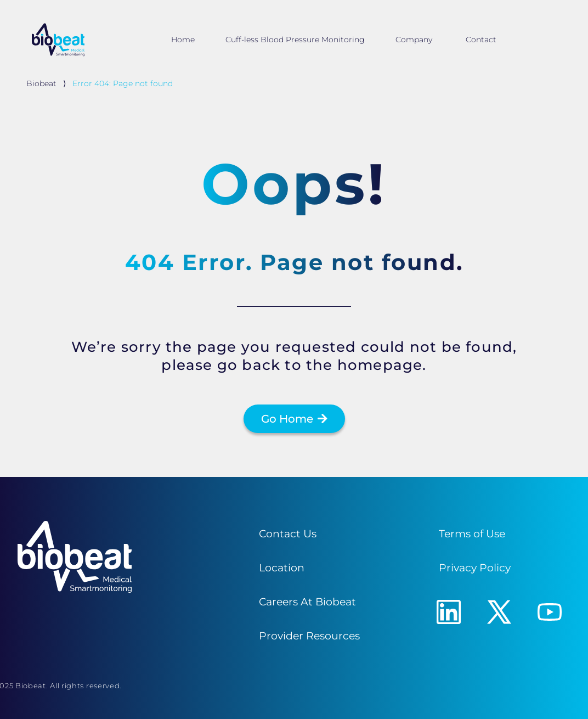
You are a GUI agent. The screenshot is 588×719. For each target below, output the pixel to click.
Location (282, 568)
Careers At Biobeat (307, 602)
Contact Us (288, 533)
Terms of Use (472, 533)
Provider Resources (309, 636)
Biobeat (41, 83)
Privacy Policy (475, 568)
